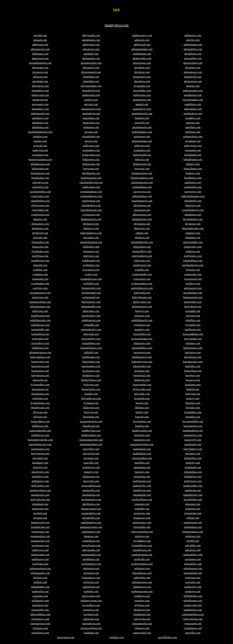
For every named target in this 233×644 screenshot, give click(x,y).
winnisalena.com (40, 633)
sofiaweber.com (142, 578)
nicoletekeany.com (91, 499)
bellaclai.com (142, 159)
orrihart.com (193, 518)
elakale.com (142, 233)
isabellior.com (193, 320)
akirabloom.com (193, 54)
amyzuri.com (91, 104)
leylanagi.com (91, 403)
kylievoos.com (91, 385)
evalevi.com (91, 274)
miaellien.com (142, 463)
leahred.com (193, 389)
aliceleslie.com (142, 68)
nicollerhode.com (193, 499)
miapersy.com (91, 472)
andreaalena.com (193, 109)
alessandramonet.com (40, 63)
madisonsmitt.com (91, 435)
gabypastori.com (193, 288)
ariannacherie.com (193, 136)
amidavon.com (40, 100)
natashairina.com (91, 495)
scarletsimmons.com (142, 564)
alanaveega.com (40, 58)
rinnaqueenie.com (40, 541)
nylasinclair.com (193, 513)
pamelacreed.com (40, 522)
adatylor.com (193, 40)
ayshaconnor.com (91, 155)
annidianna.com (40, 127)
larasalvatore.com (91, 389)
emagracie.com (91, 251)
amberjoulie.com (91, 95)
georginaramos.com (40, 293)
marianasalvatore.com (142, 444)
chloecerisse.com (40, 205)
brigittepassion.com (91, 178)
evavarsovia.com (193, 279)
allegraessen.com (193, 81)
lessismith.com (142, 398)
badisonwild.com (142, 155)
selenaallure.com (193, 564)
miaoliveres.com (40, 472)
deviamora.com (142, 224)
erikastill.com (40, 265)
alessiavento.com (142, 63)
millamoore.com (193, 477)
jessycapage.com (193, 339)
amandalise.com (40, 91)
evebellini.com (91, 284)
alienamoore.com (193, 72)
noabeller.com (142, 509)
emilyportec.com (193, 256)
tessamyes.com (91, 610)
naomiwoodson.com (40, 490)
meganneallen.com (142, 458)
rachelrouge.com (40, 532)
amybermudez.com (193, 100)
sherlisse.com (40, 578)
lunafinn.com (142, 426)
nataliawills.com (91, 490)
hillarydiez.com (91, 311)
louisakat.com (193, 417)
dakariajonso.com (142, 215)
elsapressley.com (193, 247)
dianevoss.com (142, 228)
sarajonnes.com (193, 559)
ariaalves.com (40, 136)
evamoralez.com (193, 274)
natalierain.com (193, 490)
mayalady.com (40, 458)
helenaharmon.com (40, 306)
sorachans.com (40, 596)
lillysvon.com (40, 412)
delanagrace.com (40, 224)
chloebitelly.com (193, 201)
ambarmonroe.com (193, 91)
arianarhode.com (91, 136)
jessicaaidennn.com (193, 334)
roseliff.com (193, 541)
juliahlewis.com (40, 348)
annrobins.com (193, 127)
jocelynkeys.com (40, 343)
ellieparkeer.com (142, 247)
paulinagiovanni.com (91, 527)
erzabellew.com (91, 265)
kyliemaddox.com (40, 385)
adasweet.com (142, 40)
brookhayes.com (193, 178)
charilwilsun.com (91, 201)
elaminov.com (193, 233)
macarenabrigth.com (40, 431)
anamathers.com (40, 109)
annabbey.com (193, 118)
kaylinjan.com (142, 371)
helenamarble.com (91, 306)
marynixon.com (91, 454)
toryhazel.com (91, 614)
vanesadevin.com (91, 624)
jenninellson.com (40, 334)
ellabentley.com (91, 247)
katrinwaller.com (142, 366)
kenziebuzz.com (142, 375)
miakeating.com (142, 467)
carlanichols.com (193, 187)
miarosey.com (142, 472)
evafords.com (193, 270)
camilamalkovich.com (91, 182)
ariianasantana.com (142, 141)
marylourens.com (40, 454)
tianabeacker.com (193, 610)
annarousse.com (91, 123)
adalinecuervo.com (142, 35)
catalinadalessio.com (91, 196)
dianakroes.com (40, 228)
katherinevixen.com (142, 362)
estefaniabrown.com (193, 265)
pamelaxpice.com (142, 522)
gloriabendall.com (91, 293)
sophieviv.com (193, 591)
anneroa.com (193, 123)
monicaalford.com (91, 486)
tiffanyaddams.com (40, 614)
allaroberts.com (142, 81)
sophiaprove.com (142, 587)
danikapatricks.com (91, 219)
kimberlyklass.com (91, 380)
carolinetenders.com (40, 192)
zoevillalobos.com (167, 637)
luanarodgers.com (40, 421)
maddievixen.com (91, 431)
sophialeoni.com (91, 587)
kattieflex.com (193, 366)
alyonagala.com (142, 86)
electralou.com (91, 238)
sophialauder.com (40, 587)
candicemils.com (91, 187)
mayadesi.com (193, 454)
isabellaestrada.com (40, 320)
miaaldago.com (40, 463)
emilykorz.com (91, 256)
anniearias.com (91, 127)
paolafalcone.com (40, 527)
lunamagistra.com (193, 426)
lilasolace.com (193, 403)
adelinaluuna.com (193, 45)
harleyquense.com (91, 302)
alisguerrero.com (142, 77)
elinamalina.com (40, 242)
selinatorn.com (142, 568)
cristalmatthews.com (193, 210)
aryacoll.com (40, 146)
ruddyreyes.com (40, 550)
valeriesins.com (91, 619)
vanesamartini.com (142, 624)
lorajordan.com (91, 417)
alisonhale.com (40, 81)
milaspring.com (142, 477)
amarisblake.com (142, 91)
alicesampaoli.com (91, 72)
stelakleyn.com (142, 596)
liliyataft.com (193, 408)
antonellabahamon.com (40, 132)
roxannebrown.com (142, 545)
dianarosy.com (91, 228)
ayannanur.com (193, 150)
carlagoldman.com (142, 187)
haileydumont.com (142, 297)
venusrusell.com (193, 624)
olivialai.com (40, 518)
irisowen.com (193, 316)
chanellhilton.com (40, 201)
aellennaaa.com (40, 54)
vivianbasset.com (193, 628)
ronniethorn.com (91, 541)
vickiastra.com (40, 628)
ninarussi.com (142, 504)
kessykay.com (193, 375)
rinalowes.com (193, 536)
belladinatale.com (193, 159)
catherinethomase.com (193, 196)
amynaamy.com (40, 104)
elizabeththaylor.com (142, 242)
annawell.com (142, 123)
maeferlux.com (142, 435)
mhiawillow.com (193, 458)
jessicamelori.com (91, 339)
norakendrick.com (91, 513)
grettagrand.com (91, 297)
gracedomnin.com (193, 293)
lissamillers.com (193, 412)
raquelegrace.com (91, 532)
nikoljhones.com (91, 504)
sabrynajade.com (91, 550)
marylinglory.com (193, 449)
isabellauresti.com (91, 320)
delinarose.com (91, 224)
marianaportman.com (91, 444)
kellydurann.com (40, 375)
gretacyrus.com (40, 297)
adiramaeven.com (40, 49)
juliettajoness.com (193, 348)
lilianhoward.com (40, 408)
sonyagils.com (193, 582)
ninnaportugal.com (91, 509)
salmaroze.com (193, 550)
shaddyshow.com (116, 25)
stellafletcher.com (193, 596)
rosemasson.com (40, 545)
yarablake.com (91, 633)
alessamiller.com (193, 58)
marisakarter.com (40, 449)
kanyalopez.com (193, 357)
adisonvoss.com (91, 49)
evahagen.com (40, 274)
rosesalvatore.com (91, 545)
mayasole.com (91, 458)
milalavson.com (91, 477)
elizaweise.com (40, 247)
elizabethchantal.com (91, 242)
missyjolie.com (91, 481)
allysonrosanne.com (91, 86)
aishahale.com (91, 54)
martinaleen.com (142, 449)
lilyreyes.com (91, 412)
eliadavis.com (142, 238)
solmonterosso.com (142, 582)
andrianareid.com (40, 113)
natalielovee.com (142, 490)
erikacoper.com (142, 261)
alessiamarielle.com (91, 63)
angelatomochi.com (142, 113)
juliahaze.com (193, 343)
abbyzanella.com (91, 35)
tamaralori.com (40, 605)
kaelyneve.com (193, 352)
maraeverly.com (193, 440)
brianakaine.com (40, 178)
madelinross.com (40, 435)
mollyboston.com (142, 481)
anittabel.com (142, 118)
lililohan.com (142, 408)
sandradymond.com (142, 555)
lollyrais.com (40, 417)
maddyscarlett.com (142, 431)
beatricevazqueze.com (40, 159)
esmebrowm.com (142, 265)
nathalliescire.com (193, 495)
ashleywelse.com (193, 146)
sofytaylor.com (91, 582)
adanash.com (40, 40)
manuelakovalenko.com (40, 440)
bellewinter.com (40, 169)
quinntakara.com (193, 527)
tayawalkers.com (91, 605)
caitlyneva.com (40, 182)
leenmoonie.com (40, 394)
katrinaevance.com (193, 362)
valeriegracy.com (40, 619)
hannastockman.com (40, 302)
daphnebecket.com (142, 219)
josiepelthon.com (91, 343)
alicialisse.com (142, 72)
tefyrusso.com (142, 605)
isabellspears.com (40, 325)
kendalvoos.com (91, 375)
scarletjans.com (40, 564)
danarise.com (40, 219)
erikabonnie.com (91, 261)
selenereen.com (91, 568)
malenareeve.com (193, 435)
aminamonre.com (142, 100)
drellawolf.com (40, 233)
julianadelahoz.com (142, 348)
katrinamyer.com (40, 366)
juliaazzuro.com (142, 343)
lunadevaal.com (91, 426)
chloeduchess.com (91, 205)
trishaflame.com (142, 614)
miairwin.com (40, 467)
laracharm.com (193, 385)
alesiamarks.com (91, 58)
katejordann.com (91, 362)
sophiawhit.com (40, 591)
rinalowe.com (142, 536)
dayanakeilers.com (193, 219)
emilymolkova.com (142, 256)
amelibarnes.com (193, 95)
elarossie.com (40, 238)
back (116, 9)
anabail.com (142, 104)
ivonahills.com (91, 325)
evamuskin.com (40, 279)
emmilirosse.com (40, 261)
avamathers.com (91, 150)
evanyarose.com (142, 279)
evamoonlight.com (142, 274)
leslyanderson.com (91, 398)
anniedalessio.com (142, 127)
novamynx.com (142, 513)
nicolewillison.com (142, 499)
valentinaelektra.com (193, 614)
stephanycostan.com (91, 601)
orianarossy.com (142, 518)
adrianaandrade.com (142, 49)
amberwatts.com (142, 95)
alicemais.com (193, 68)
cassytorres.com (193, 192)
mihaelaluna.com (193, 472)
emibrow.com (193, 251)
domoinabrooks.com (193, 228)
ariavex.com (91, 141)
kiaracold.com (40, 380)
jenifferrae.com (193, 329)
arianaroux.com (142, 136)
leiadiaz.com (91, 394)
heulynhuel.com (193, 306)
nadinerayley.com (142, 486)
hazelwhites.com (193, 302)
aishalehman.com (142, 54)
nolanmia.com (193, 509)
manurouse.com (142, 440)
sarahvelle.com (142, 559)
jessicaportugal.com (142, 339)
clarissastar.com (142, 210)
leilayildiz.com (142, 394)
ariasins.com (40, 141)
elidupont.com (193, 238)
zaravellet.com (193, 633)
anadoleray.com (193, 104)
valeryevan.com (142, 619)
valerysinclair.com (193, 619)
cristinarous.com (91, 215)
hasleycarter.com (142, 302)
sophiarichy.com (193, 587)
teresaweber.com (40, 610)
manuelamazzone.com (91, 440)
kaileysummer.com (40, 357)
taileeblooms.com (193, 601)
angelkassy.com (40, 118)
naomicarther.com (193, 486)
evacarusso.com (91, 270)
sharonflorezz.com (142, 573)
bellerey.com (193, 164)
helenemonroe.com (142, 306)
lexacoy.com (193, 398)
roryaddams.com (142, 541)
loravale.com (142, 417)
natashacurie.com (40, 495)
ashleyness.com (91, 146)
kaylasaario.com (91, 371)
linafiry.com (142, 412)
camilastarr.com (193, 182)
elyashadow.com (40, 251)
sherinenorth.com (193, 573)
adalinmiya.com (193, 35)
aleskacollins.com (142, 58)
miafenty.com (193, 463)
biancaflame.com (193, 169)
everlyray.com (40, 288)
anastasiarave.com (91, 109)
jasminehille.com (40, 329)
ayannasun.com (40, 155)
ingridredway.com (91, 316)
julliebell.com (91, 352)
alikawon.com (40, 77)
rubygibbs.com (193, 545)
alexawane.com (40, 68)
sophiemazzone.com (142, 591)
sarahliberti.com (91, 559)
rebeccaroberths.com (142, 532)
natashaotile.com (142, 495)
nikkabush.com (40, 504)
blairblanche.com (91, 173)
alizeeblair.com (91, 81)
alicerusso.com (40, 72)
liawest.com (142, 403)
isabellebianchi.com (142, 320)
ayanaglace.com (142, 150)
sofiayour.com (193, 578)
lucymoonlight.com (193, 421)
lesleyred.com (193, 394)
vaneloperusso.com (40, 624)
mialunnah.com (193, 467)
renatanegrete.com (40, 536)
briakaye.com (193, 173)
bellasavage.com (91, 164)
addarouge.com (40, 45)
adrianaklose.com (193, 49)
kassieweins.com (40, 362)
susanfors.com (142, 601)
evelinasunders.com (142, 284)
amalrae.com (193, 86)
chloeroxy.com (193, 205)
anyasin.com (91, 132)
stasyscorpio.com (91, 596)
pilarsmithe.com (142, 527)
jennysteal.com (91, 334)
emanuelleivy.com (142, 251)
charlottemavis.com (142, 201)
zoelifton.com (116, 637)
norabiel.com (40, 513)
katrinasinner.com (91, 366)
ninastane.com (193, 504)
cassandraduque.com (91, 192)
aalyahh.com (40, 35)
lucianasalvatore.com (91, 421)
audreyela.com (40, 150)
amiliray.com (91, 100)
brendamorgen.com (142, 173)
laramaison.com (40, 389)
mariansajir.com (193, 444)
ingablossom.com (40, 316)
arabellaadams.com (142, 132)
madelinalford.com (193, 431)
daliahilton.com (193, 215)
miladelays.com (40, 477)
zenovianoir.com (66, 637)
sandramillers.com (193, 555)
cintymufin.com (40, 210)
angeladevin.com (91, 113)
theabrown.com (142, 610)
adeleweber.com (91, 45)
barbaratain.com (193, 155)
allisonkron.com (40, 86)
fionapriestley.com (91, 288)
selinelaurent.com (193, 568)
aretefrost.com (193, 132)
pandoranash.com (193, 522)
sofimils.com (40, 582)
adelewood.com (142, 45)
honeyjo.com (142, 311)
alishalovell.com (193, 77)
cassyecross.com (142, 192)
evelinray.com (193, 284)
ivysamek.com (193, 325)
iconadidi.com (193, 311)
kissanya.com (193, 380)
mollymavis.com (193, 481)
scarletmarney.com (91, 564)
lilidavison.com (91, 408)
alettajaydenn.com (193, 63)
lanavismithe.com (142, 385)
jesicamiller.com (142, 334)
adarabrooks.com (91, 40)
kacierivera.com (142, 352)
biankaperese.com (40, 173)
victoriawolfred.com (91, 628)
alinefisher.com (91, 77)
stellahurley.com (40, 601)
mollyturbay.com (40, 486)
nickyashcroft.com (40, 499)
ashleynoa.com (142, 146)
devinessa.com (193, 224)
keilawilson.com (193, 371)
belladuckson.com (40, 164)
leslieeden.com (40, 398)
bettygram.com (91, 169)
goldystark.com (142, 293)
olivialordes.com (91, 518)
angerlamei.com (91, 118)
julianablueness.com (91, 348)
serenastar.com (91, 573)
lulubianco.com (40, 426)
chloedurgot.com (142, 205)
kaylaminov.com (40, 371)
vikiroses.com (142, 628)
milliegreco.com (40, 481)
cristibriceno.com (40, 215)
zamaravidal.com (142, 633)
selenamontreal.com (40, 568)
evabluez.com (40, 270)
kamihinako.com (91, 357)
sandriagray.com (40, 559)
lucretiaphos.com (142, 421)
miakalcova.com (91, 467)
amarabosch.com (91, 91)
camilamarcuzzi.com (142, 182)
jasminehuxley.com (91, 329)
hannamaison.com (193, 297)
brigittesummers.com (142, 178)
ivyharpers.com (142, 325)
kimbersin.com (142, 380)
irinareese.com (142, 316)
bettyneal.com (142, 169)
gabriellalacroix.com (142, 288)
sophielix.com (91, 591)
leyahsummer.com (40, 403)
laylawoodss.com (142, 389)
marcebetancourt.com (40, 444)
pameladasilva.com (91, 522)
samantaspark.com (91, 555)
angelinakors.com (193, 113)
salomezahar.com (40, 555)
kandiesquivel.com (142, 357)
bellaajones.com (91, 159)
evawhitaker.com (40, 284)
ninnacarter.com (40, 509)
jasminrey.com (142, 329)
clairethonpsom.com (91, 210)
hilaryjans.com (40, 311)
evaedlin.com (142, 270)
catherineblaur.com (142, 196)
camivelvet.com (40, 187)
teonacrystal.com (193, 605)
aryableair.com (193, 141)
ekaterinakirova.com (91, 233)
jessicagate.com (40, 339)
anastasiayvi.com (142, 109)
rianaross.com (91, 536)
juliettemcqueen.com (40, 352)
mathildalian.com (142, 454)
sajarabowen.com (142, 550)
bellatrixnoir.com (142, 164)
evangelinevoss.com (91, 279)
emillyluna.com (40, 256)
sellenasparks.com (40, 573)
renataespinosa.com (193, 532)
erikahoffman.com (193, 261)
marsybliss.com (91, 449)
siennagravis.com (91, 578)
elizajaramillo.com (193, 242)
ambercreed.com (40, 95)
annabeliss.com (40, 123)
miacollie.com (91, 463)
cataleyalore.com (40, 196)
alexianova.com (91, 68)
